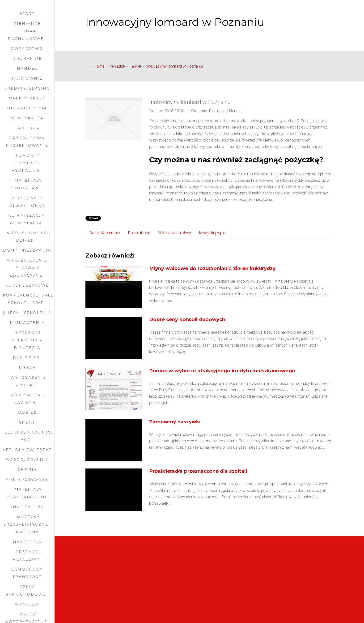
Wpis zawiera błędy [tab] (175, 233)
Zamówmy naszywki (175, 422)
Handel (135, 66)
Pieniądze (117, 66)
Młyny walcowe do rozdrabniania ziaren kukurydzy (212, 268)
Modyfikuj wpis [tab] (212, 233)
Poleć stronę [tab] (139, 233)
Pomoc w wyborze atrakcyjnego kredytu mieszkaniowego (222, 371)
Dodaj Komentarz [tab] (105, 233)
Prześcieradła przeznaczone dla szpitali (198, 471)
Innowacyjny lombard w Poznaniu (174, 66)
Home (99, 66)
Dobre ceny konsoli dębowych (187, 319)
